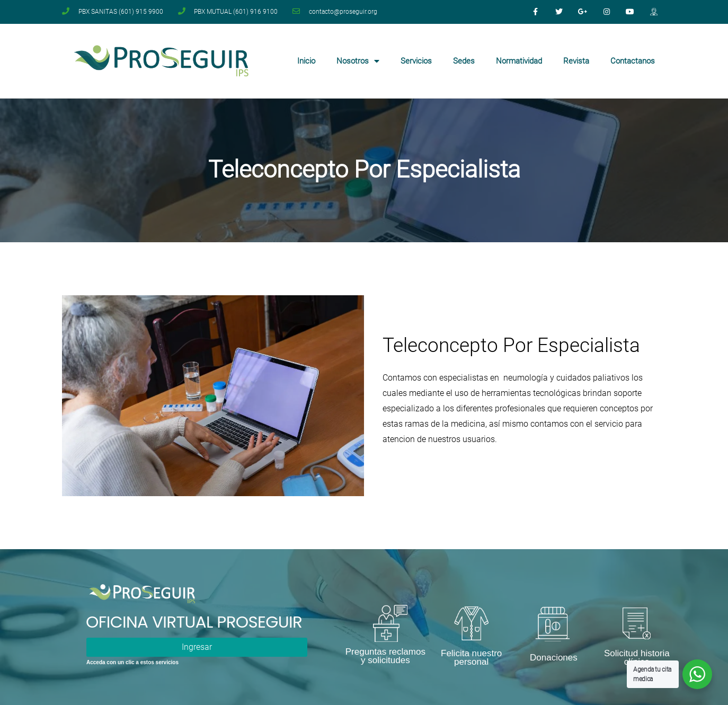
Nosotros (358, 61)
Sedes (464, 61)
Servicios (416, 61)
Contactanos (633, 61)
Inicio (306, 61)
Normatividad (519, 61)
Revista (576, 61)
